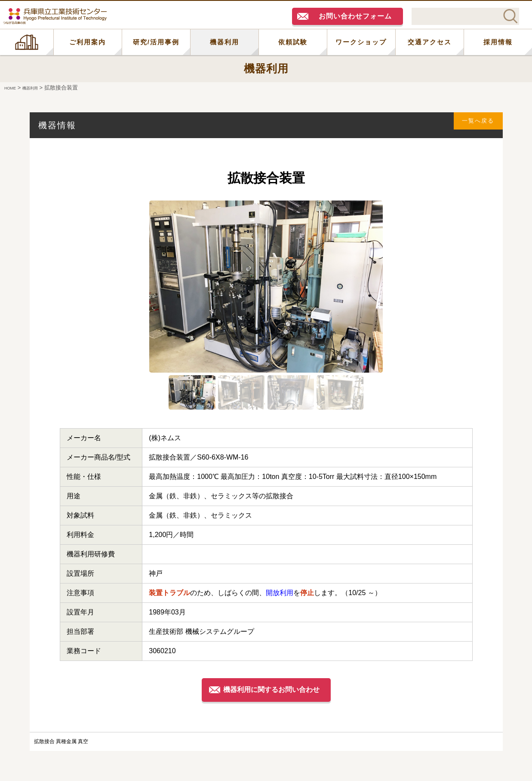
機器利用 (224, 42)
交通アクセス (430, 42)
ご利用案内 (88, 42)
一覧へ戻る (473, 125)
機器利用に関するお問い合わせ (274, 690)
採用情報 (498, 42)
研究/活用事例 (156, 42)
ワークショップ (361, 42)
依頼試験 (293, 42)
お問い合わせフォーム (355, 16)
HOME (27, 42)
